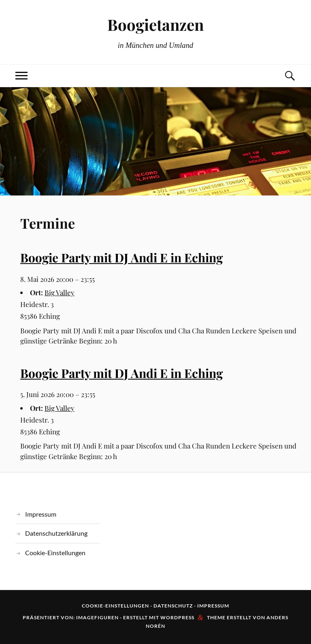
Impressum (41, 514)
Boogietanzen (155, 25)
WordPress (177, 617)
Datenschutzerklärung (56, 533)
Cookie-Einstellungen (55, 553)
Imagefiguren (97, 617)
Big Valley (60, 292)
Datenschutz (173, 606)
